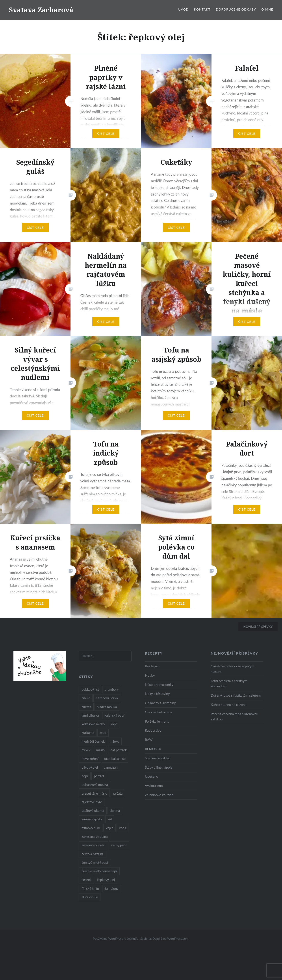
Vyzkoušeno (154, 786)
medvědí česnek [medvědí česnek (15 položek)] (93, 741)
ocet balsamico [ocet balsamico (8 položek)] (115, 759)
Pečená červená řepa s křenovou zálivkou (234, 717)
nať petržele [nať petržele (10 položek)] (119, 750)
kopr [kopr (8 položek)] (114, 724)
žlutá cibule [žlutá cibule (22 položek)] (90, 897)
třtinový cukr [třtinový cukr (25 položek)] (91, 828)
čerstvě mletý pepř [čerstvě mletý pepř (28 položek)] (95, 862)
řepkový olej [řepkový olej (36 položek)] (106, 880)
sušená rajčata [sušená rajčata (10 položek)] (92, 819)
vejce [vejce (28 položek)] (109, 828)
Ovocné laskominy (159, 712)
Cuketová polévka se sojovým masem (232, 669)
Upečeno (152, 776)
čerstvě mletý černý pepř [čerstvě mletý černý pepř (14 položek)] (99, 871)
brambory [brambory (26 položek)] (112, 689)
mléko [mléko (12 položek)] (115, 741)
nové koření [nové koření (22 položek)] (90, 759)
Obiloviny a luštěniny (160, 703)
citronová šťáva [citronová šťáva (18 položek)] (107, 698)
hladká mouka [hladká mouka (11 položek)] (107, 707)
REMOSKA (153, 749)
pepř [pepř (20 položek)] (85, 776)
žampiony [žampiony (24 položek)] (112, 888)
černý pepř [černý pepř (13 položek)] (119, 845)
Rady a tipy (153, 730)
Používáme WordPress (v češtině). (115, 938)
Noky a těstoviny (157, 694)
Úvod (183, 9)
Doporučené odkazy (236, 9)
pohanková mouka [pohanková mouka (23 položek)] (95, 784)
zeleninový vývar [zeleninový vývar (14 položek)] (94, 845)
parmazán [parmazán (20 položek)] (111, 767)
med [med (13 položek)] (103, 733)
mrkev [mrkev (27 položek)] (86, 750)
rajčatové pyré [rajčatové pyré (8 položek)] (92, 802)
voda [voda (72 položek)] (122, 828)
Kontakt (202, 9)
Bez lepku (152, 666)
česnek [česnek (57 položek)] (86, 880)
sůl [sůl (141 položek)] (110, 819)
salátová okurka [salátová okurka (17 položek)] (93, 810)
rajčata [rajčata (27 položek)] (118, 793)
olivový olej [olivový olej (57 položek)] (90, 767)
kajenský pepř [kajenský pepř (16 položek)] (115, 715)
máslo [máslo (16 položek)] (100, 750)
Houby (150, 675)
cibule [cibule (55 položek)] (86, 698)
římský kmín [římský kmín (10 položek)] (90, 888)
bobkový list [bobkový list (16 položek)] (90, 689)
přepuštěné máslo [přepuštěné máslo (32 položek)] (94, 793)
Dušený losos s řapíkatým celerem (236, 695)
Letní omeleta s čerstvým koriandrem (229, 684)
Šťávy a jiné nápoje (159, 767)
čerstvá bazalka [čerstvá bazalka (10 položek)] (93, 854)
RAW (149, 740)
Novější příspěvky (258, 627)
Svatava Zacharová (41, 10)
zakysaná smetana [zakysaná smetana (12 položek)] (95, 836)
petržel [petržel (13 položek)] (99, 776)
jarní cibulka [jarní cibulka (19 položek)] (90, 715)
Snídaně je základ (158, 758)
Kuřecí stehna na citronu (229, 705)
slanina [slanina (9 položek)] (115, 810)
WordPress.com (178, 938)
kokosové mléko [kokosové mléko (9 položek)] (93, 724)
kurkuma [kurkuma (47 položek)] (88, 733)
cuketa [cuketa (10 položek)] (86, 707)
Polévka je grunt (157, 721)
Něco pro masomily (159, 685)
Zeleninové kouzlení (160, 795)
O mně (267, 9)
